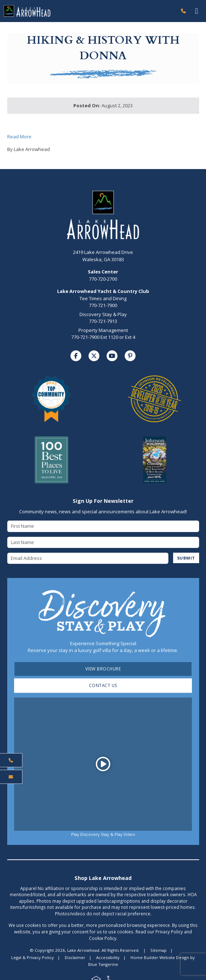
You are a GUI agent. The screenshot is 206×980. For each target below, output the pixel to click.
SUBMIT (186, 558)
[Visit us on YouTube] (112, 356)
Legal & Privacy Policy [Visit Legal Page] (33, 957)
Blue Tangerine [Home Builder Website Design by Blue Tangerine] (103, 964)
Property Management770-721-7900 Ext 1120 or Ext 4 (103, 334)
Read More (19, 137)
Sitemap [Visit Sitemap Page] (158, 950)
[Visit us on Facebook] (76, 356)
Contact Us (103, 685)
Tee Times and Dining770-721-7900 (103, 302)
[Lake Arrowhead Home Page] (89, 11)
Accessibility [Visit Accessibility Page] (108, 957)
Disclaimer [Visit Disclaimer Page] (75, 957)
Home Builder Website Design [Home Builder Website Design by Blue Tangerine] (160, 957)
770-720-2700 (103, 275)
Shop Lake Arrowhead (103, 878)
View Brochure (103, 669)
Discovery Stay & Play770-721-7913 (103, 318)
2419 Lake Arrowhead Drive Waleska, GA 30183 (103, 256)
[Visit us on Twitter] (94, 356)
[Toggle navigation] (196, 11)
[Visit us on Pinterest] (130, 356)
